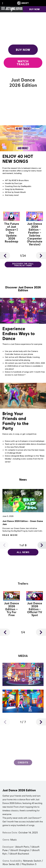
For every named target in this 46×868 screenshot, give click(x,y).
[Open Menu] (3, 9)
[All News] (23, 552)
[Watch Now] (12, 228)
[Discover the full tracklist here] (23, 265)
